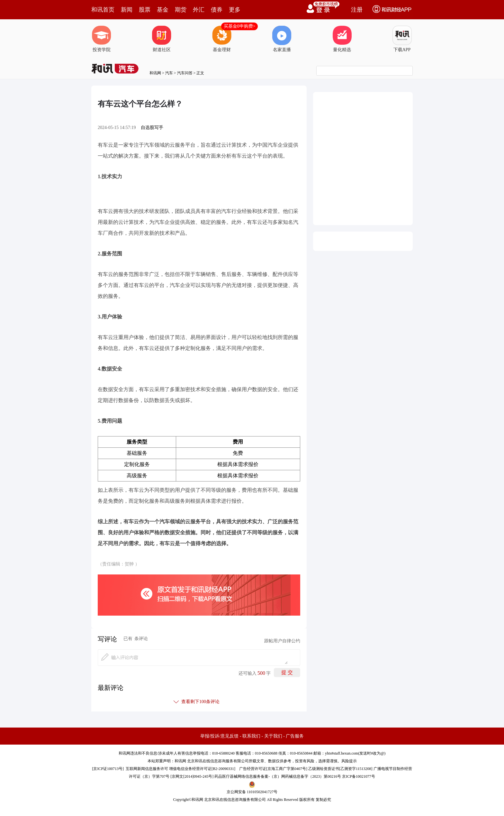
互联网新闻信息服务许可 (147, 769)
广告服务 (295, 736)
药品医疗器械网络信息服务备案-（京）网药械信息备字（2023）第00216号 (278, 776)
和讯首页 (103, 10)
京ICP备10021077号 (359, 776)
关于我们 (273, 736)
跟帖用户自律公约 (282, 641)
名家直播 (282, 39)
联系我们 (251, 736)
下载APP (402, 39)
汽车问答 (185, 73)
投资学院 (102, 39)
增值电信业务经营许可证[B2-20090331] (202, 769)
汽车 (169, 73)
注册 (357, 10)
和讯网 (155, 73)
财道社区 (162, 39)
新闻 (127, 10)
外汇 (199, 10)
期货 (181, 10)
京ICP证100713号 (108, 769)
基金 (163, 10)
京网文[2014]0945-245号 (192, 776)
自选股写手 (152, 128)
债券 (217, 10)
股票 (145, 10)
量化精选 (342, 39)
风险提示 (349, 761)
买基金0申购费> (240, 26)
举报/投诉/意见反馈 (220, 736)
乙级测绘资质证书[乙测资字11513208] (340, 769)
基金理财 (222, 39)
